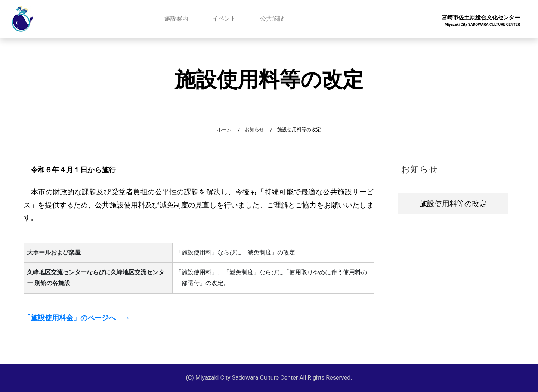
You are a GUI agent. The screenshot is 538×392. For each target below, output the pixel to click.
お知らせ (254, 129)
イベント (224, 18)
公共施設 (272, 18)
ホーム (224, 129)
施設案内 (176, 18)
